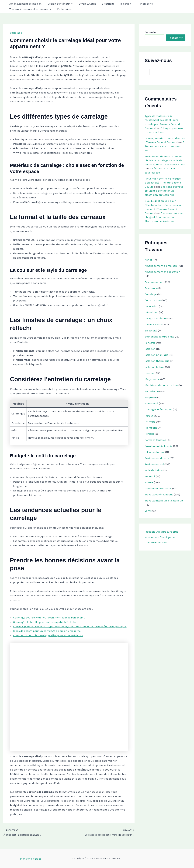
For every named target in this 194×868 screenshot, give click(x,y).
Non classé (151, 403)
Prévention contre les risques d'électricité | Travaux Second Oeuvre (163, 183)
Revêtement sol (154, 464)
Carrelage (16, 33)
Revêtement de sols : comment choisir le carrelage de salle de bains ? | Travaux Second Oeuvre (165, 160)
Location (150, 373)
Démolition (152, 312)
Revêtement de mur (157, 458)
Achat (148, 260)
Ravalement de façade (159, 446)
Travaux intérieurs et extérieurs (30, 9)
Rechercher (151, 32)
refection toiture (155, 452)
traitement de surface (158, 488)
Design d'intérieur (156, 318)
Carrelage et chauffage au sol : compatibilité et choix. (46, 622)
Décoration (151, 306)
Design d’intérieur (59, 4)
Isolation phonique (156, 355)
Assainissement (155, 282)
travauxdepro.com (156, 542)
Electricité (106, 4)
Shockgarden (168, 537)
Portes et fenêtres (155, 440)
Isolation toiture (155, 367)
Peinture (150, 422)
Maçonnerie (152, 379)
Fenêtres (150, 343)
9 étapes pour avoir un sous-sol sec (165, 146)
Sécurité (150, 476)
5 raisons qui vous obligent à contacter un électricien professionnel (164, 191)
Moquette (151, 397)
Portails (149, 434)
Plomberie (144, 4)
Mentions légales (31, 859)
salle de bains (153, 470)
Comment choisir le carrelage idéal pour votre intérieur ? (48, 635)
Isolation (125, 4)
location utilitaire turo (158, 532)
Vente (148, 511)
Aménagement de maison (25, 4)
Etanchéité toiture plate (159, 337)
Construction (153, 300)
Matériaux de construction (161, 385)
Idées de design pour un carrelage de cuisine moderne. (47, 631)
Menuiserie (152, 391)
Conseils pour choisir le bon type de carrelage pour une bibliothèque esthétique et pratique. (70, 626)
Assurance (151, 288)
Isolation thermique (157, 361)
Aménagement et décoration (163, 272)
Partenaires (65, 9)
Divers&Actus (86, 4)
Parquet (150, 416)
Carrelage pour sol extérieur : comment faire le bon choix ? (49, 618)
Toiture (149, 482)
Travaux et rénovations (159, 494)
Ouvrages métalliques (158, 409)
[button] (71, 4)
